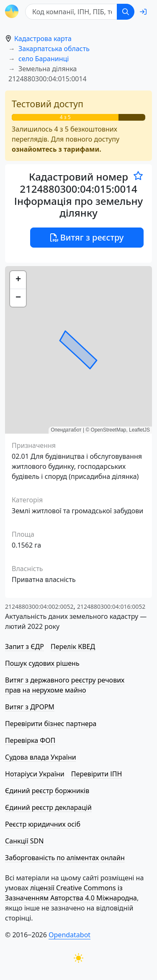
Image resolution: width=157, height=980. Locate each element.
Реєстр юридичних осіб (43, 824)
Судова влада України (41, 757)
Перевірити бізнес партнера (51, 724)
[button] (18, 280)
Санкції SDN (24, 841)
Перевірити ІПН (97, 774)
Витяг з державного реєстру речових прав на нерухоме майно (65, 685)
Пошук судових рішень (42, 663)
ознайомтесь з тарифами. (57, 149)
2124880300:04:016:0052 (111, 606)
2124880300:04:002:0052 (39, 606)
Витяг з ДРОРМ (30, 707)
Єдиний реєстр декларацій (48, 807)
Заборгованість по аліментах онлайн (65, 858)
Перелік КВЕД (73, 646)
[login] (143, 12)
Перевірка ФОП (30, 740)
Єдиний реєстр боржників (47, 791)
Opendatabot (69, 935)
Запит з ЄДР (24, 646)
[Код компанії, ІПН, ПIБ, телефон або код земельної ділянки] (71, 12)
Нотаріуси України (35, 774)
